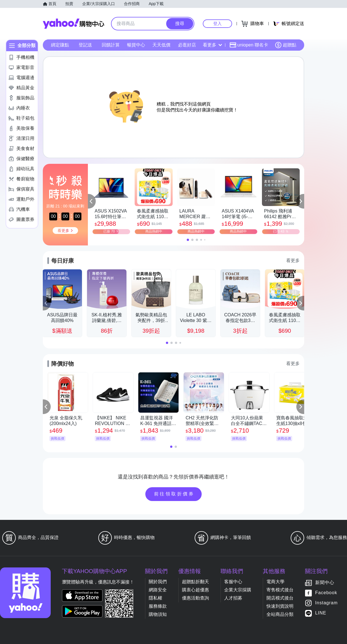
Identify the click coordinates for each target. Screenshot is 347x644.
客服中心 (233, 582)
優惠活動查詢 (195, 598)
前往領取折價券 (174, 494)
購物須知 (158, 614)
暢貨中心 (136, 45)
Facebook (326, 593)
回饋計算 (111, 45)
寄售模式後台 (280, 590)
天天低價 (161, 45)
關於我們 (158, 582)
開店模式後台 (280, 598)
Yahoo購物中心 (74, 24)
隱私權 (155, 598)
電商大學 (275, 582)
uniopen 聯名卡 (249, 45)
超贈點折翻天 (195, 582)
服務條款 (158, 606)
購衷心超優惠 (195, 590)
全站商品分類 (280, 614)
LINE (321, 613)
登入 (217, 24)
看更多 (212, 45)
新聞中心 (325, 583)
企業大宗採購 (238, 590)
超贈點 (286, 45)
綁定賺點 (60, 45)
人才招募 (233, 598)
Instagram (326, 603)
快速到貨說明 (280, 606)
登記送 (85, 45)
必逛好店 (187, 45)
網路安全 (158, 590)
